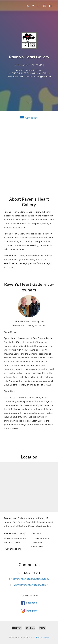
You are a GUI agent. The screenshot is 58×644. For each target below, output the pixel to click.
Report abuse (43, 637)
